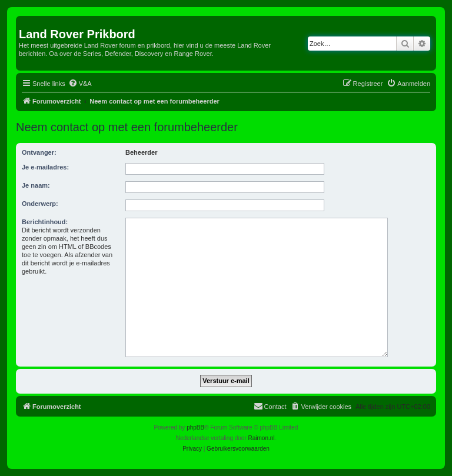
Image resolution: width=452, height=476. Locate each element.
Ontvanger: (39, 152)
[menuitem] (80, 84)
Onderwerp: (40, 204)
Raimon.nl (262, 438)
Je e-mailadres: (45, 167)
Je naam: (36, 185)
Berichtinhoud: (45, 222)
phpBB (195, 427)
